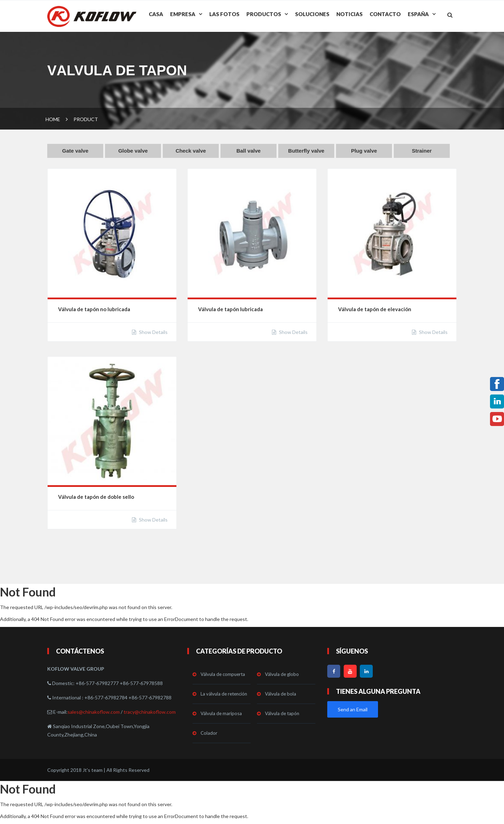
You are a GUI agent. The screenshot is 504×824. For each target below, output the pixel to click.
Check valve (191, 151)
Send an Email (353, 709)
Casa (156, 14)
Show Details (153, 332)
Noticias (349, 14)
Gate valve (75, 151)
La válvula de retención (224, 694)
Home (53, 119)
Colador (209, 733)
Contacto (385, 14)
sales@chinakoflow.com (94, 712)
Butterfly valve (306, 151)
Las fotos (224, 14)
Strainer (422, 151)
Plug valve (364, 151)
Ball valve (248, 151)
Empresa (183, 14)
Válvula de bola (281, 694)
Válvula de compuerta (223, 674)
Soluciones (312, 14)
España (418, 14)
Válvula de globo (282, 674)
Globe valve (133, 151)
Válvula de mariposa (221, 713)
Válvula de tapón (282, 713)
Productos (264, 14)
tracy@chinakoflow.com (150, 712)
